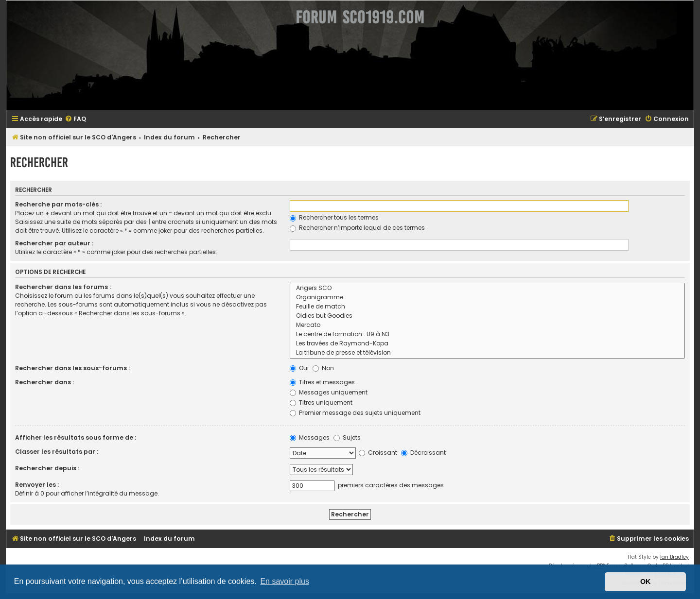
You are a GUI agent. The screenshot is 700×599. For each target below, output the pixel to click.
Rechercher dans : (44, 382)
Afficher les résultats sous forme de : (76, 437)
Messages (310, 437)
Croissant (378, 453)
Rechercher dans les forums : (63, 287)
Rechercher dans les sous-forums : (72, 368)
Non (323, 368)
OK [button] (646, 582)
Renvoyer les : (37, 485)
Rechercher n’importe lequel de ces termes (357, 228)
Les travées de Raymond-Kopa (487, 344)
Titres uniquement (321, 402)
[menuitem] (75, 119)
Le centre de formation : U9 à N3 (487, 334)
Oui (299, 368)
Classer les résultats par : (57, 452)
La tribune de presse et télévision (487, 353)
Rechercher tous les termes (334, 217)
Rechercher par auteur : (54, 243)
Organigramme (487, 298)
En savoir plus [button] (285, 581)
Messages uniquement (329, 392)
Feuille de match (487, 307)
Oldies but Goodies (487, 316)
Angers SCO (487, 288)
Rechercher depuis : (47, 468)
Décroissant (423, 453)
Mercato (487, 325)
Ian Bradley (674, 557)
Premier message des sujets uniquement (355, 413)
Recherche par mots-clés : (58, 204)
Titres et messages (322, 382)
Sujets (347, 437)
